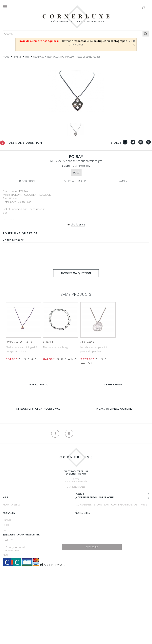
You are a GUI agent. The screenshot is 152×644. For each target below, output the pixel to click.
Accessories (11, 577)
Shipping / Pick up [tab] (75, 181)
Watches (9, 562)
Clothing (9, 572)
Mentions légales (76, 487)
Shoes (80, 552)
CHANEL (48, 342)
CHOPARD (87, 342)
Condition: (70, 166)
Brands (81, 547)
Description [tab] (27, 181)
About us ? (9, 494)
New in (7, 582)
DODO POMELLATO (19, 342)
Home (6, 57)
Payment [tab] (123, 181)
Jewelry (8, 567)
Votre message (13, 240)
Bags (79, 557)
